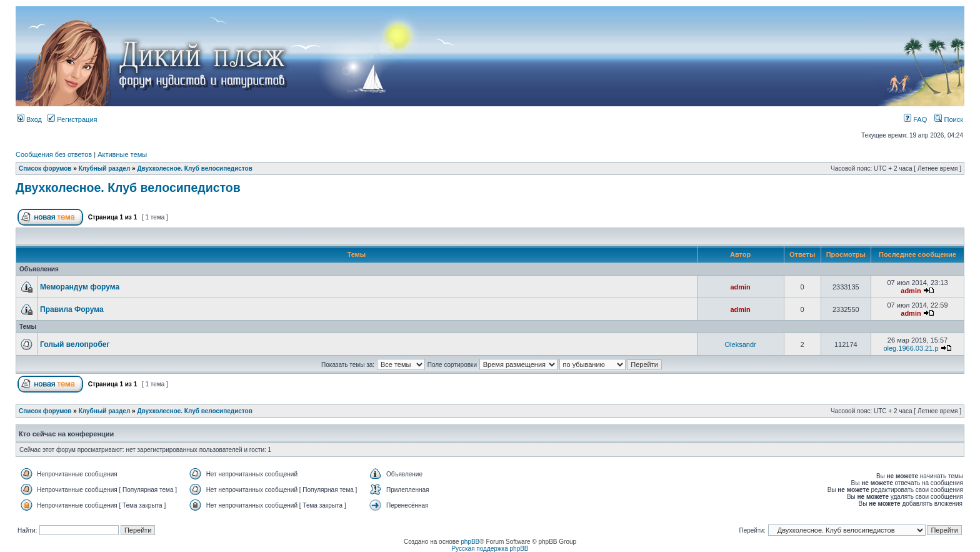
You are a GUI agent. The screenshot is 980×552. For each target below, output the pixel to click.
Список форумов (45, 168)
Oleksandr (741, 344)
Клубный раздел (105, 168)
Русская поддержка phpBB (490, 549)
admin (740, 287)
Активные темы (122, 154)
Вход (29, 119)
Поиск (949, 119)
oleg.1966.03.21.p (911, 348)
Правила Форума (72, 309)
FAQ (915, 119)
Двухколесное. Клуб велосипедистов (194, 168)
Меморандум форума (80, 287)
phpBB (470, 542)
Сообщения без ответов (54, 154)
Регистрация (72, 119)
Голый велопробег (75, 344)
